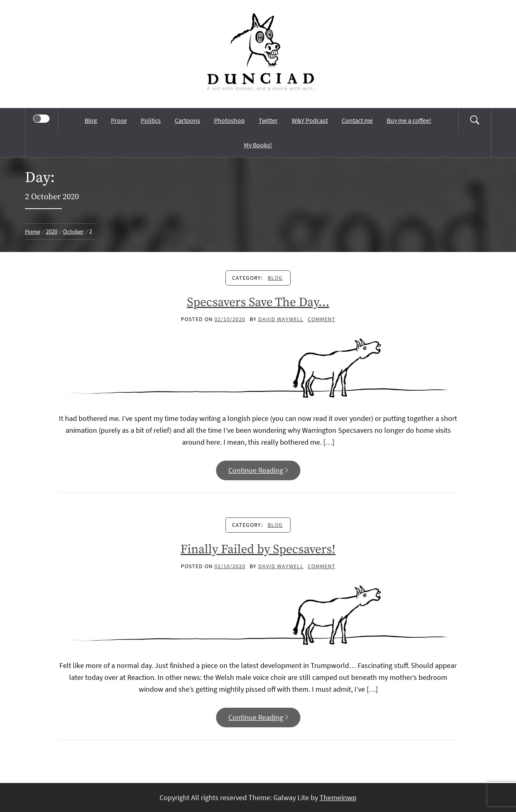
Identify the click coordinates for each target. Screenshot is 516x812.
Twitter (268, 120)
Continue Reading (258, 470)
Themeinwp (338, 797)
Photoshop (229, 120)
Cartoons (187, 120)
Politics (151, 120)
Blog (91, 120)
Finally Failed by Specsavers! (258, 549)
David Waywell (281, 319)
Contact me (357, 120)
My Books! (258, 145)
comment (322, 319)
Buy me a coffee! (409, 120)
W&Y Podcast (310, 120)
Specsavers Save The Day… (258, 302)
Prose (119, 120)
